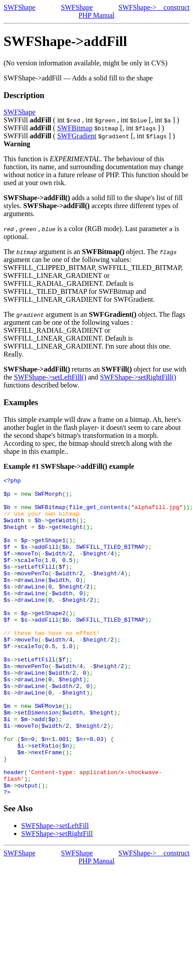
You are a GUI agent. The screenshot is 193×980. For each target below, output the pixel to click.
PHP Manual (97, 15)
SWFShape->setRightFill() (138, 377)
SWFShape (19, 7)
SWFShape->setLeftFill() (50, 377)
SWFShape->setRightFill (57, 897)
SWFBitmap (75, 128)
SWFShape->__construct (154, 7)
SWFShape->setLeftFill (55, 889)
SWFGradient (77, 136)
